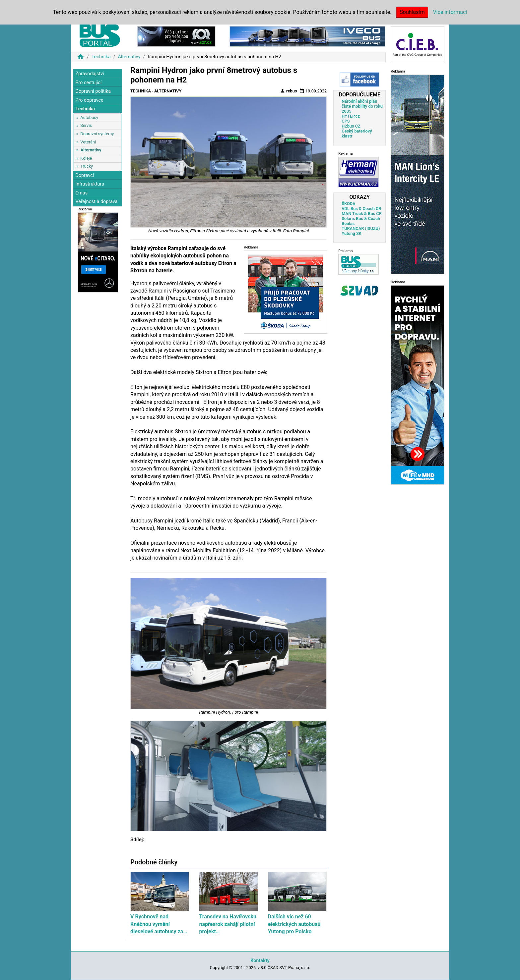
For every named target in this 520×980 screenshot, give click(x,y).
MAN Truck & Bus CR (362, 214)
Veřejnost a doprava (96, 202)
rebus (289, 91)
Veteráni (88, 142)
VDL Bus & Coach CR (361, 209)
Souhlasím (412, 12)
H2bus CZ (351, 126)
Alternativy (129, 57)
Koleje (86, 158)
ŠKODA (348, 204)
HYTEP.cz (351, 116)
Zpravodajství (90, 74)
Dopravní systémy (97, 134)
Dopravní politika (93, 91)
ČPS (346, 121)
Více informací (450, 12)
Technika (101, 57)
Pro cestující (88, 83)
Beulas (348, 223)
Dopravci (85, 175)
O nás (81, 193)
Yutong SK (352, 233)
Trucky (87, 166)
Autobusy (89, 117)
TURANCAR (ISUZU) (361, 228)
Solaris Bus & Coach (361, 218)
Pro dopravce (89, 100)
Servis (86, 125)
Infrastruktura (90, 184)
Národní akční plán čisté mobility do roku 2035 (362, 106)
